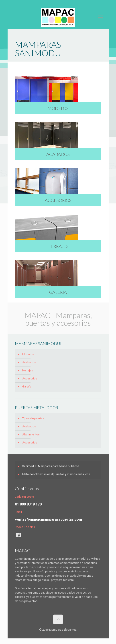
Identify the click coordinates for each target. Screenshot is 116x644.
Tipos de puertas (33, 418)
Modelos (28, 354)
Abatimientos (31, 434)
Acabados (29, 362)
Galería (27, 386)
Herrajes (28, 370)
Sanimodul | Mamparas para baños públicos (51, 466)
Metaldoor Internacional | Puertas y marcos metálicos (56, 474)
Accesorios (30, 378)
